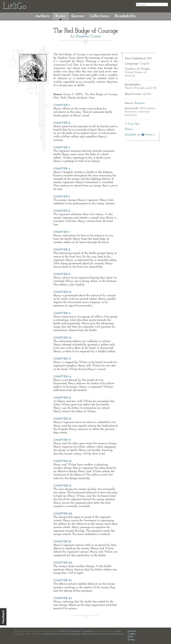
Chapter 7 (62, 232)
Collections (99, 16)
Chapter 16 (62, 419)
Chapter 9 (62, 274)
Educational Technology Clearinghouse (76, 631)
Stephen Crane (88, 36)
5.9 (155, 88)
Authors (43, 16)
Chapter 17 (62, 440)
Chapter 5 (62, 197)
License (132, 631)
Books (61, 16)
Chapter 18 (62, 461)
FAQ (130, 637)
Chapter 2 (62, 123)
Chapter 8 (62, 250)
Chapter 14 (62, 377)
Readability (125, 16)
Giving (131, 640)
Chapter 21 (62, 542)
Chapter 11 (62, 313)
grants (119, 631)
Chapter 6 (62, 211)
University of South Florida (112, 634)
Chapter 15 (62, 398)
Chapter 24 (63, 598)
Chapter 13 (62, 359)
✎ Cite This (132, 124)
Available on (140, 135)
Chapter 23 (63, 580)
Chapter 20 (63, 514)
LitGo (15, 7)
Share (128, 129)
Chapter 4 (62, 169)
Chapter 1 (61, 105)
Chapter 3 (62, 148)
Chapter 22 (63, 563)
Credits (132, 634)
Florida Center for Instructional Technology (62, 634)
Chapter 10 (62, 292)
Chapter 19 (62, 486)
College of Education (90, 634)
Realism (140, 103)
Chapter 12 (62, 338)
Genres (78, 16)
